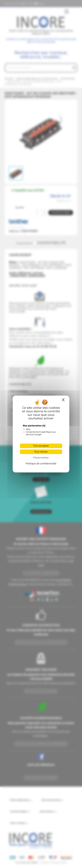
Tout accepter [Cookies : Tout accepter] (41, 446)
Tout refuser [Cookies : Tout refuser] (41, 452)
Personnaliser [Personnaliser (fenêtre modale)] (41, 458)
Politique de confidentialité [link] (41, 464)
